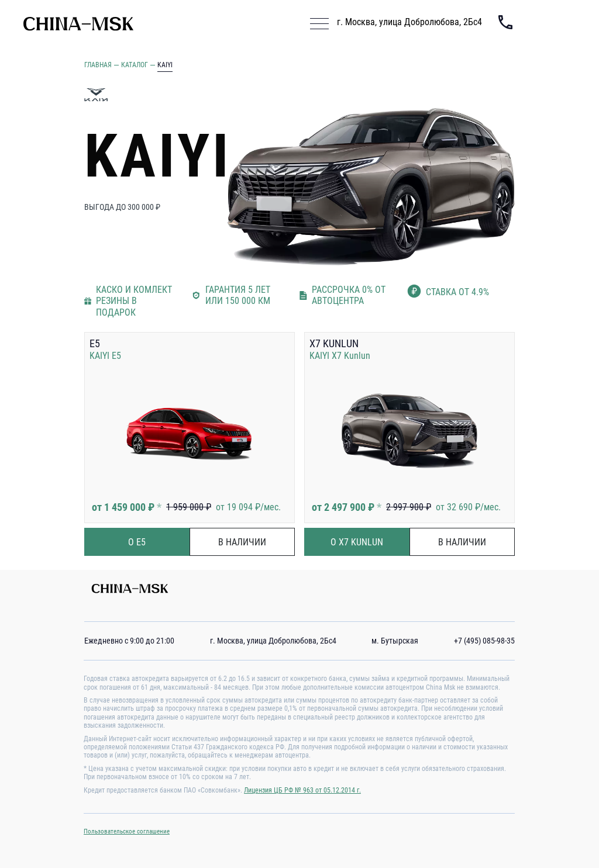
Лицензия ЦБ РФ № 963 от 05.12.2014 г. (302, 790)
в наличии (242, 542)
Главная (98, 65)
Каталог (135, 65)
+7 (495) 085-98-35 (484, 641)
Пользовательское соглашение (127, 831)
